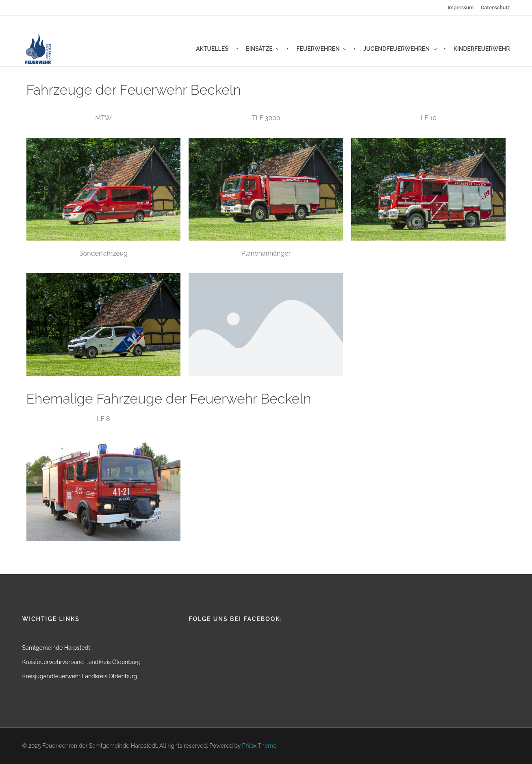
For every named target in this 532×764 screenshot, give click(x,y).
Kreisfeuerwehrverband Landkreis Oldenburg (81, 662)
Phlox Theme (259, 746)
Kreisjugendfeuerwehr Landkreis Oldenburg (80, 676)
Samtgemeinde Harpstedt (56, 648)
